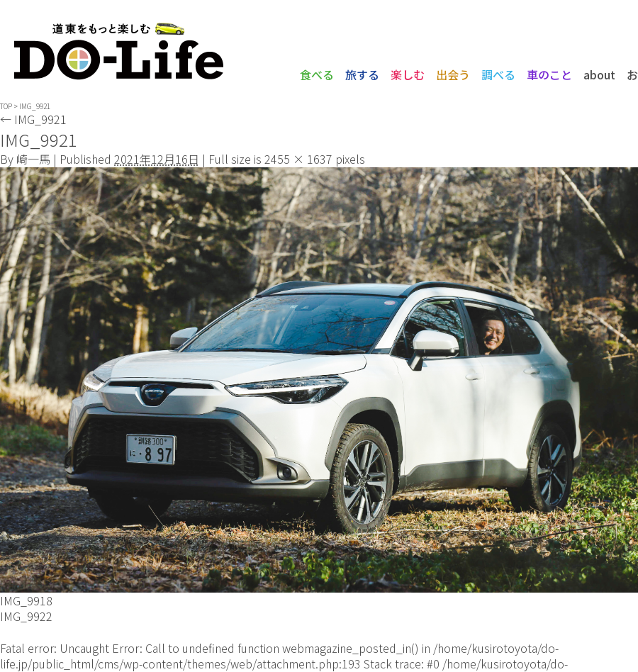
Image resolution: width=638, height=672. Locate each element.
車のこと (549, 74)
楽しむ (408, 74)
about (599, 74)
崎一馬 (33, 159)
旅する (362, 74)
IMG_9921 (33, 119)
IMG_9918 (26, 600)
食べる (317, 74)
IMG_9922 (26, 616)
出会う (453, 74)
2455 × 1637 (298, 159)
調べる (498, 74)
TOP (6, 106)
